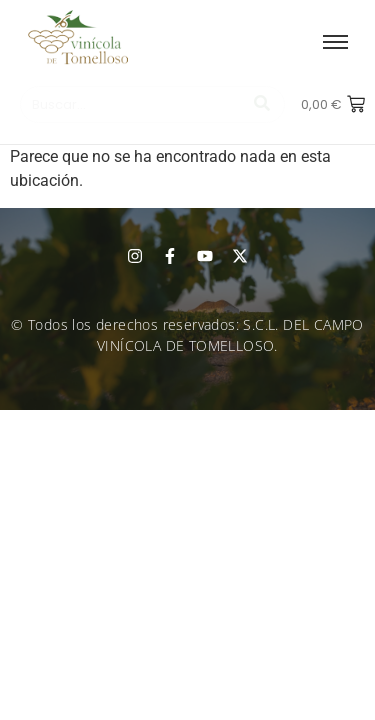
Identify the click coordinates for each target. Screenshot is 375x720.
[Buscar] (132, 105)
